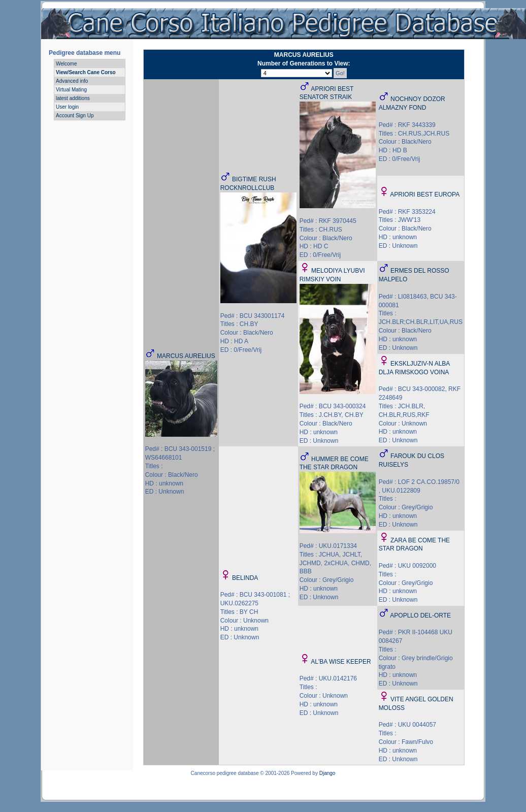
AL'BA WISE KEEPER (341, 662)
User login (67, 107)
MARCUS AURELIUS (186, 356)
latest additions (73, 98)
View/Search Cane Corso (86, 72)
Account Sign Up (75, 116)
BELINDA (245, 578)
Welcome (67, 64)
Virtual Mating (71, 90)
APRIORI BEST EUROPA (425, 194)
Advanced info (72, 81)
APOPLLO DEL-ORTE (420, 615)
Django (327, 773)
